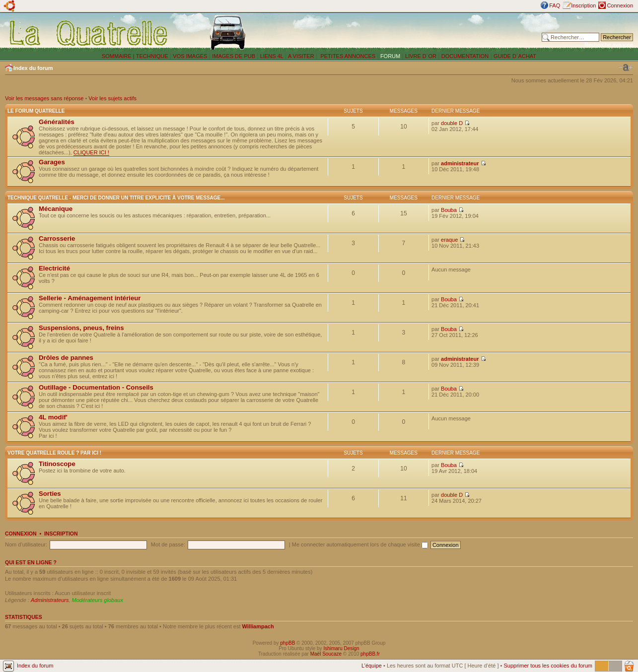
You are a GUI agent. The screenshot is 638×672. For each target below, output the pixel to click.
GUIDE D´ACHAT (515, 56)
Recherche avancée (609, 45)
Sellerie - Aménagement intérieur (90, 298)
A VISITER (301, 56)
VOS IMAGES (190, 56)
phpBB (287, 643)
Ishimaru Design (341, 648)
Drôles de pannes (66, 358)
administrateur (460, 163)
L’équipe (372, 666)
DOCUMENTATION (465, 56)
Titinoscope (57, 464)
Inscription (583, 5)
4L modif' (53, 417)
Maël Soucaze (326, 654)
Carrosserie (57, 238)
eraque (449, 240)
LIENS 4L (273, 56)
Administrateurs (50, 600)
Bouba (449, 210)
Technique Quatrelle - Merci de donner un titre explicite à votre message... (116, 198)
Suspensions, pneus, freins (81, 328)
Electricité (54, 268)
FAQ (555, 5)
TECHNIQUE (152, 56)
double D (452, 123)
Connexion (620, 5)
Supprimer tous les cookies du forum (548, 666)
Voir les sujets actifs (112, 98)
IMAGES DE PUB (234, 56)
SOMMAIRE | (119, 56)
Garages (52, 162)
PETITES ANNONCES (347, 56)
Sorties (50, 494)
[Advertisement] (411, 32)
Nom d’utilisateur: (26, 544)
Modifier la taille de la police (626, 67)
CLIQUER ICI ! (91, 152)
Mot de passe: (168, 544)
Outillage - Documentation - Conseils (96, 387)
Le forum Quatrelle (36, 111)
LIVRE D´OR (421, 56)
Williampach (258, 626)
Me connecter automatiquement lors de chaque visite (360, 544)
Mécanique (56, 209)
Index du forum (33, 68)
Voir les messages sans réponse (44, 98)
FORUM (390, 56)
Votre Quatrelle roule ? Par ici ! (54, 453)
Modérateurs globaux (98, 600)
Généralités (57, 122)
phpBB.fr (370, 654)
